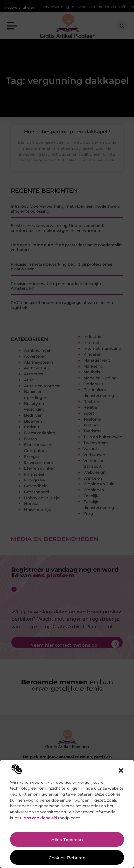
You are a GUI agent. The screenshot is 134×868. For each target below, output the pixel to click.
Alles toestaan (67, 840)
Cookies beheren (67, 858)
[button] (121, 770)
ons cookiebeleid (40, 818)
